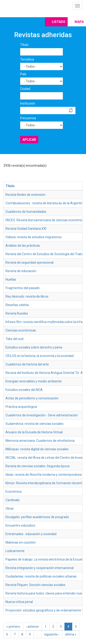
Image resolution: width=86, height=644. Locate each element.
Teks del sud (14, 339)
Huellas (11, 279)
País (23, 74)
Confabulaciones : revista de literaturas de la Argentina (45, 203)
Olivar (10, 509)
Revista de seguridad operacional (29, 263)
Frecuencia (28, 118)
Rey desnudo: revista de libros (27, 296)
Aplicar (29, 140)
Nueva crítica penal (19, 602)
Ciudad (25, 89)
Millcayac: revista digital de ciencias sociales (37, 449)
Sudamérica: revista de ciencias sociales (35, 424)
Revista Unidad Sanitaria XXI (26, 229)
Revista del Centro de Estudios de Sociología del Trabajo (46, 254)
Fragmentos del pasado (23, 288)
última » (71, 634)
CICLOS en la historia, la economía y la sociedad (40, 356)
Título (24, 45)
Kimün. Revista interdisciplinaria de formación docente (45, 483)
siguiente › (52, 634)
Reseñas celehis (17, 305)
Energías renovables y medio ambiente (34, 381)
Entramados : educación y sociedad (31, 534)
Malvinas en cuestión (21, 542)
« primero (13, 627)
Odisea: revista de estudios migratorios (34, 237)
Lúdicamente (15, 551)
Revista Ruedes (17, 313)
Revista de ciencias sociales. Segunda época (37, 466)
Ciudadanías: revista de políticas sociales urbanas (41, 576)
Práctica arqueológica (21, 407)
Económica (14, 492)
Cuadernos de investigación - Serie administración (42, 415)
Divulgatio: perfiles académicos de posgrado (37, 517)
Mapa (79, 22)
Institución (28, 103)
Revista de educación (21, 271)
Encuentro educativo (20, 525)
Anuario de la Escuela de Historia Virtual (34, 432)
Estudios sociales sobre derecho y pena (34, 347)
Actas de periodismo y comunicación (32, 398)
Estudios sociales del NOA (24, 390)
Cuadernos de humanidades (26, 212)
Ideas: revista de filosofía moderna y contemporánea (44, 475)
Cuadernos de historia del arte (27, 364)
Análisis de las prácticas (23, 246)
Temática (27, 59)
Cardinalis (13, 500)
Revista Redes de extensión (25, 195)
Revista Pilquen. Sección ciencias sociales (35, 585)
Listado (59, 22)
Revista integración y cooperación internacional (40, 568)
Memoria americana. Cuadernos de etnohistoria (40, 441)
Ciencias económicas (21, 330)
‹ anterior (32, 627)
